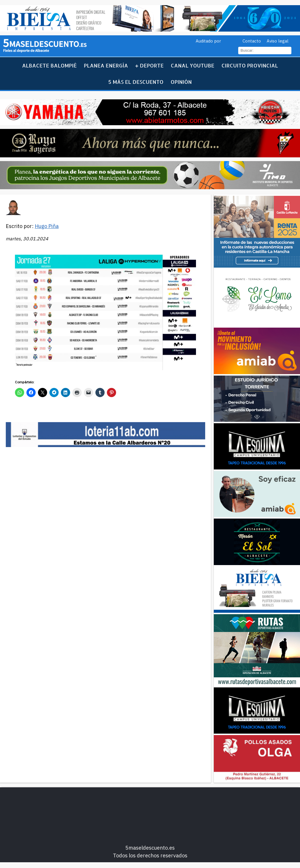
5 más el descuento (136, 82)
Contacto (252, 41)
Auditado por (208, 41)
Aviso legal (278, 41)
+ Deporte (149, 65)
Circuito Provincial (250, 65)
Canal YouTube (193, 65)
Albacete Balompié (49, 65)
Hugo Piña (47, 226)
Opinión (181, 82)
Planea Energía (106, 65)
